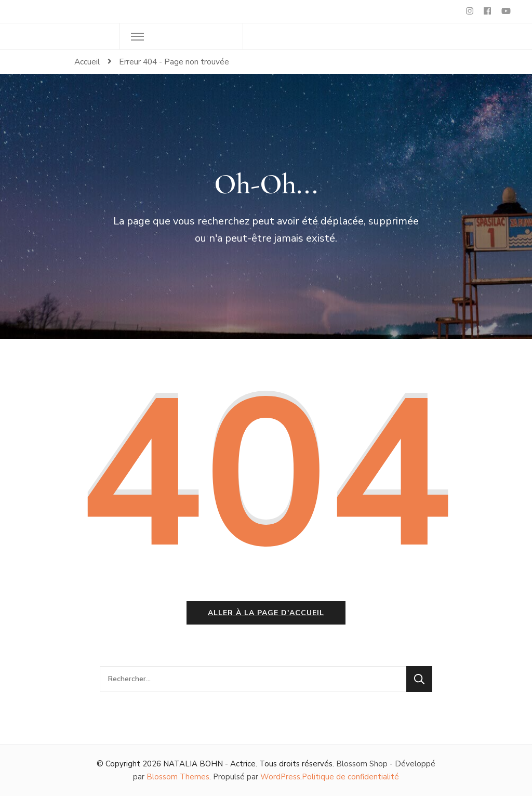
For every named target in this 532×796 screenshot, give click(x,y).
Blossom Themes (178, 777)
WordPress (280, 777)
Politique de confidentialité (350, 777)
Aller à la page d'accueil (266, 613)
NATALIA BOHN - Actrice (209, 764)
